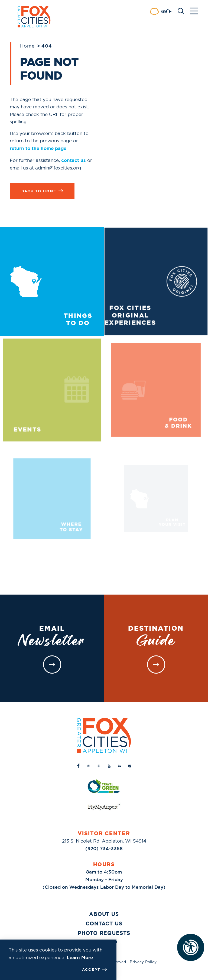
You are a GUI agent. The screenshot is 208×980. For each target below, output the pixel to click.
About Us (104, 914)
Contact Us (104, 924)
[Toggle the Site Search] (181, 10)
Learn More (80, 957)
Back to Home (42, 191)
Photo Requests (104, 933)
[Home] (104, 735)
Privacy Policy (143, 962)
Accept (95, 969)
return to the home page (38, 148)
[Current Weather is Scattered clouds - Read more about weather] (161, 11)
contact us (74, 160)
